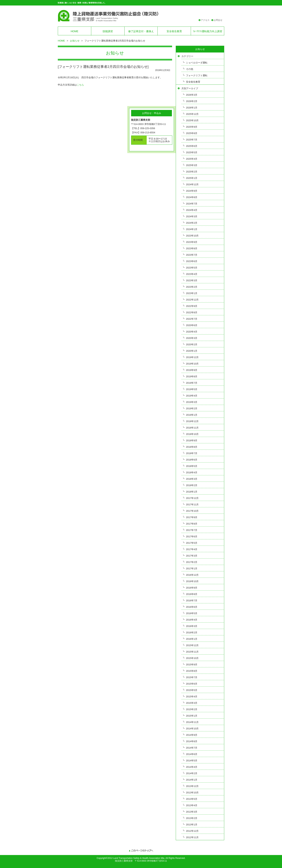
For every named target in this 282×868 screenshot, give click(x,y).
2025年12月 (192, 114)
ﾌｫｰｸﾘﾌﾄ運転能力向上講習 (207, 31)
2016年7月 (192, 601)
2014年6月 (192, 754)
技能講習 (108, 31)
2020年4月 (192, 332)
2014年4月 (192, 767)
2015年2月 (192, 709)
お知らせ (75, 41)
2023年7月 (192, 255)
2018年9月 (192, 440)
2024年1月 (192, 229)
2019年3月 (192, 402)
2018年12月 (192, 421)
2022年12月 (192, 300)
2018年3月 (192, 479)
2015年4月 (192, 697)
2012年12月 (192, 831)
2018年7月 (192, 453)
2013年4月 (192, 805)
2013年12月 (192, 786)
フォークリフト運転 (197, 75)
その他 (190, 69)
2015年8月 (192, 671)
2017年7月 (192, 530)
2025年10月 (192, 120)
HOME (74, 31)
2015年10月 (192, 658)
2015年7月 (192, 677)
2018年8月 (192, 447)
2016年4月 (192, 620)
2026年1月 (192, 108)
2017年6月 (192, 537)
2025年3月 (192, 165)
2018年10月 (192, 434)
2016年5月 (192, 613)
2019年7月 (192, 383)
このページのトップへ (141, 851)
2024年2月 (192, 223)
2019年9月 (192, 370)
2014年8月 (192, 741)
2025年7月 (192, 140)
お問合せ (218, 20)
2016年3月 (192, 626)
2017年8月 (192, 524)
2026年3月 (192, 95)
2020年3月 (192, 338)
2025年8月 (192, 133)
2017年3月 (192, 556)
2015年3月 (192, 703)
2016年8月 (192, 594)
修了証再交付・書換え (141, 31)
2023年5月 (192, 268)
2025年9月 (192, 127)
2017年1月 (192, 569)
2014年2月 (192, 773)
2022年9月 (192, 306)
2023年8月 (192, 248)
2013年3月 (192, 812)
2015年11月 (192, 652)
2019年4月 (192, 396)
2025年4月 (192, 159)
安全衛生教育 (174, 31)
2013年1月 (192, 825)
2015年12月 (192, 645)
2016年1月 (192, 639)
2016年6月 (192, 607)
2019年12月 (192, 357)
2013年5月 (192, 799)
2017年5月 (192, 543)
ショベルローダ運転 (197, 63)
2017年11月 (192, 505)
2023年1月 (192, 293)
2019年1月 (192, 415)
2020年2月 (192, 344)
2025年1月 (192, 178)
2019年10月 (192, 364)
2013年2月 (192, 818)
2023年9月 (192, 242)
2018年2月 (192, 485)
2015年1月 (192, 716)
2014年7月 (192, 748)
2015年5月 (192, 690)
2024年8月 (192, 197)
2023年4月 (192, 274)
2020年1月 (192, 351)
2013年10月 (192, 793)
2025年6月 (192, 146)
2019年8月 (192, 376)
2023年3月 (192, 280)
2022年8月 (192, 312)
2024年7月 (192, 204)
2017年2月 (192, 562)
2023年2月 (192, 287)
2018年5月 (192, 466)
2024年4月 (192, 210)
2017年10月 (192, 511)
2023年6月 (192, 261)
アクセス (205, 20)
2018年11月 (192, 428)
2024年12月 (192, 184)
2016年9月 (192, 588)
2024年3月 (192, 216)
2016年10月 (192, 581)
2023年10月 (192, 236)
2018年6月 (192, 460)
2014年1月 (192, 780)
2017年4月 (192, 549)
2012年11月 (192, 837)
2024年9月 (192, 191)
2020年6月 (192, 325)
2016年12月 (192, 575)
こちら (80, 85)
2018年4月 (192, 472)
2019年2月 (192, 408)
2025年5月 (192, 152)
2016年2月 (192, 633)
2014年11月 (192, 722)
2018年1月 (192, 492)
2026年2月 (192, 101)
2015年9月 (192, 665)
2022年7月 (192, 319)
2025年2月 (192, 172)
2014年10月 (192, 729)
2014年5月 (192, 761)
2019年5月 (192, 389)
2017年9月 (192, 517)
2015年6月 (192, 684)
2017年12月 (192, 498)
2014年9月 (192, 735)
